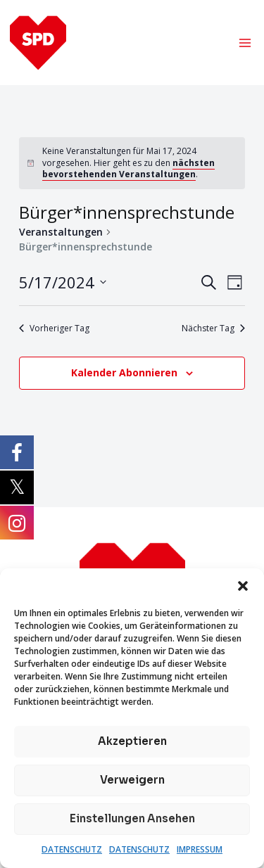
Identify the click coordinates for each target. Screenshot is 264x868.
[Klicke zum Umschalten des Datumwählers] (63, 282)
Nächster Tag (213, 328)
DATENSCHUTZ (72, 849)
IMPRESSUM (200, 849)
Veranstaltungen (61, 232)
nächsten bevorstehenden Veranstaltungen (128, 169)
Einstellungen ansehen (132, 818)
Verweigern (132, 780)
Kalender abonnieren (124, 372)
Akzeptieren (132, 741)
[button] (243, 586)
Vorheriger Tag (54, 328)
